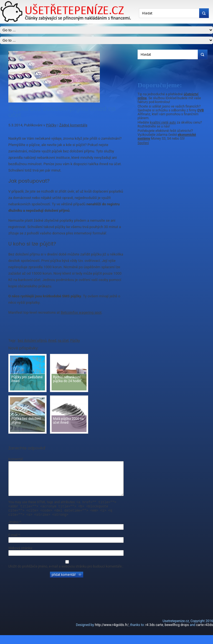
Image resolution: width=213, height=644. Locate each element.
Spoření (143, 143)
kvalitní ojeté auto (163, 122)
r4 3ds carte (154, 634)
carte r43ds (205, 634)
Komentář (16, 459)
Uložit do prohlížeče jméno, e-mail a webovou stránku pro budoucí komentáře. (65, 575)
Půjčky (51, 125)
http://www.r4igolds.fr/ (112, 634)
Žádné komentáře (73, 125)
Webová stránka (20, 557)
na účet (63, 341)
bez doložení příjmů (32, 341)
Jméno (15, 531)
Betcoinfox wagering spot (81, 312)
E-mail (14, 544)
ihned (52, 341)
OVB (201, 110)
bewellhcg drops (177, 634)
